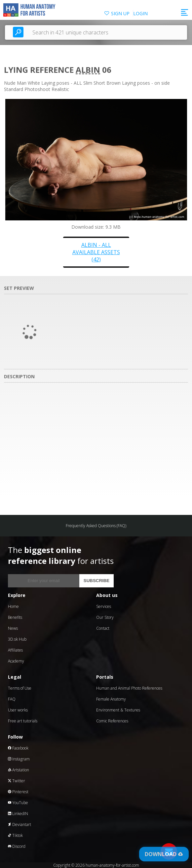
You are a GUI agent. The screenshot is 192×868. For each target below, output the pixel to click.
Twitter (17, 781)
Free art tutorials (23, 721)
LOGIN (140, 13)
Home (13, 606)
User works (18, 710)
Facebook (18, 748)
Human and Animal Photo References (129, 688)
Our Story (105, 617)
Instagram (19, 759)
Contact (103, 628)
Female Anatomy (111, 699)
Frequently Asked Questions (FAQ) (96, 526)
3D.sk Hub (17, 639)
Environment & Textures (118, 710)
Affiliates (15, 650)
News (13, 628)
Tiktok (15, 835)
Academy (16, 661)
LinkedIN (18, 814)
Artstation (19, 770)
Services (104, 606)
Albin (88, 70)
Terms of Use (20, 688)
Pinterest (18, 792)
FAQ (12, 699)
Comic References (112, 721)
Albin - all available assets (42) (96, 252)
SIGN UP (120, 13)
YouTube (18, 803)
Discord (17, 846)
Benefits (15, 617)
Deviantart (19, 824)
